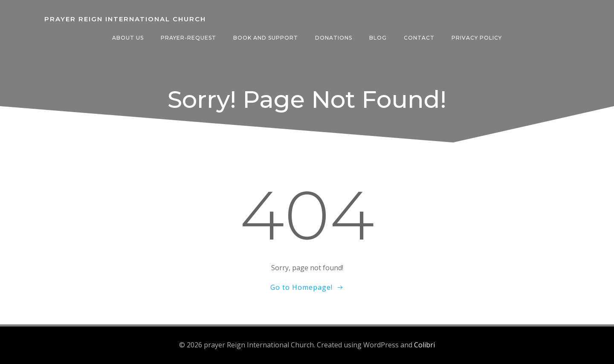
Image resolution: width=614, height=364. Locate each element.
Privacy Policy (477, 38)
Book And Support (266, 38)
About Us (128, 38)
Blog (378, 38)
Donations (334, 38)
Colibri (424, 345)
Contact (419, 38)
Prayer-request (188, 38)
